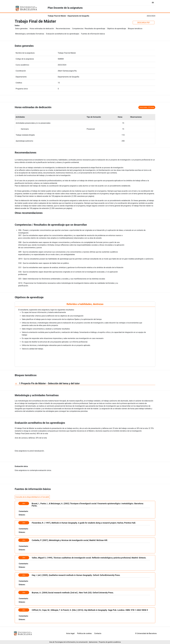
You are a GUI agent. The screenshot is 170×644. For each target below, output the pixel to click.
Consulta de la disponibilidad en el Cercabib (32, 497)
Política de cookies (84, 633)
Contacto (98, 633)
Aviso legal (70, 633)
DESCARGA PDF (144, 23)
